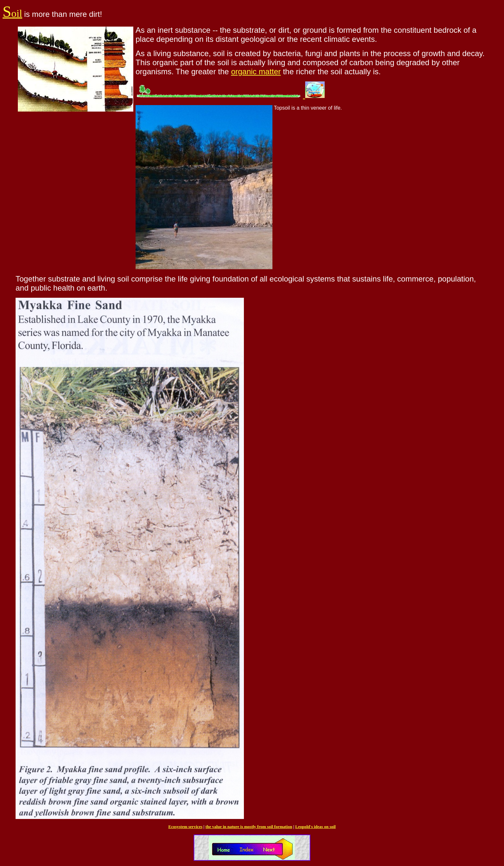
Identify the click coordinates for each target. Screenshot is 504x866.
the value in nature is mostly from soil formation (249, 827)
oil (12, 13)
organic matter (256, 72)
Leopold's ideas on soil (315, 827)
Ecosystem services (185, 827)
